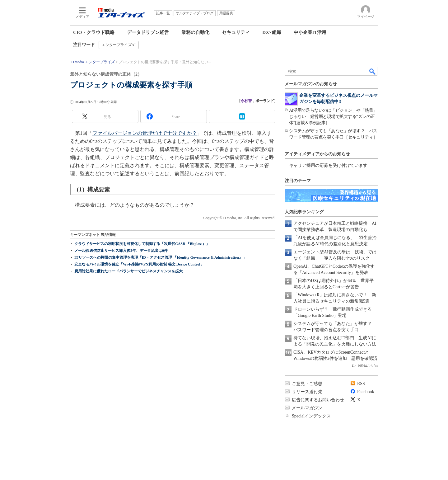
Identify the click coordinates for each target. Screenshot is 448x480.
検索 (373, 71)
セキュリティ (236, 32)
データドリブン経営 (148, 32)
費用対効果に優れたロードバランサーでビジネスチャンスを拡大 (128, 271)
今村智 (246, 101)
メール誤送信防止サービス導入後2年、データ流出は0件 (121, 251)
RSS (361, 384)
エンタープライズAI (119, 45)
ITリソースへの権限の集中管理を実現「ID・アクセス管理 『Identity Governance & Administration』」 (160, 257)
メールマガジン (307, 408)
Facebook (366, 392)
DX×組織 (272, 32)
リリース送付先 (307, 392)
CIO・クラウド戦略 (94, 32)
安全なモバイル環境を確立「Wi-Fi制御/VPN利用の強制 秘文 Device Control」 (139, 264)
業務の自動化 (195, 32)
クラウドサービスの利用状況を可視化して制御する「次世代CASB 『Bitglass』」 (142, 244)
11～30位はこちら (364, 366)
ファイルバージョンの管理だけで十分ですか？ (145, 133)
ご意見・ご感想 (307, 384)
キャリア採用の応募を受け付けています (328, 165)
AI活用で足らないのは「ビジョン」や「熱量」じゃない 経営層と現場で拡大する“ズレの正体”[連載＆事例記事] (333, 117)
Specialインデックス (311, 416)
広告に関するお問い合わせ (318, 400)
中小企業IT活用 (310, 32)
